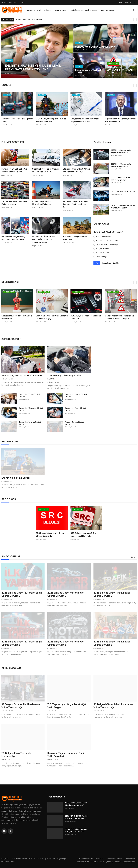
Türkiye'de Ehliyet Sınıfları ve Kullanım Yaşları (14, 203)
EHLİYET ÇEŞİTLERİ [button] (45, 10)
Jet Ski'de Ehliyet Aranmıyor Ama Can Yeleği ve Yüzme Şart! (75, 204)
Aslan (38, 125)
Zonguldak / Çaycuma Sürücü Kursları (31, 409)
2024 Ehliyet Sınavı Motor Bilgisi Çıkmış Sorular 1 (121, 165)
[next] (135, 20)
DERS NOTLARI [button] (61, 10)
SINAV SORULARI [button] (108, 10)
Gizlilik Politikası (86, 859)
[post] (37, 51)
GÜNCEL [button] (31, 10)
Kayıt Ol (128, 2)
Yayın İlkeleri (130, 859)
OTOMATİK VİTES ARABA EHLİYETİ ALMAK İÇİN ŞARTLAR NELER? (44, 239)
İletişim (4, 2)
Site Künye (99, 859)
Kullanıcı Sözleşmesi (114, 859)
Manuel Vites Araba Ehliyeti (107, 240)
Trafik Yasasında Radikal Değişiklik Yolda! (17, 120)
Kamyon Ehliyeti (102, 249)
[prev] (131, 20)
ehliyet (7, 73)
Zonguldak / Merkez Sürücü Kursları (30, 423)
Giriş (121, 2)
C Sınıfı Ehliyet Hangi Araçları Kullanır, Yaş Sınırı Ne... (45, 170)
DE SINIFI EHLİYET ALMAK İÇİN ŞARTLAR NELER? (76, 830)
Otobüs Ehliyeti (102, 257)
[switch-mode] (135, 3)
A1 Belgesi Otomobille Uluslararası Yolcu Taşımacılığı (21, 706)
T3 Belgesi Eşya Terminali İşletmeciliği (16, 755)
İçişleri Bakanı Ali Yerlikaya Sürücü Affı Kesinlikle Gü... (120, 120)
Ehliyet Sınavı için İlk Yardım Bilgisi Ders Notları (17, 317)
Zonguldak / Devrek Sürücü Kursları (76, 395)
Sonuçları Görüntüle (110, 263)
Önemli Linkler (129, 862)
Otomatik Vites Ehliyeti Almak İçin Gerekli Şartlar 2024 (76, 170)
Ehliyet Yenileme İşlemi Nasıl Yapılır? (88, 71)
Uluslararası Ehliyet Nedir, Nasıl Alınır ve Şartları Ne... (13, 238)
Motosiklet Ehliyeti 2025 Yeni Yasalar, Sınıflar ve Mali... (15, 170)
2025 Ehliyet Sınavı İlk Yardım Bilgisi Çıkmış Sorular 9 (22, 594)
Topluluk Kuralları (82, 862)
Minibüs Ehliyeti (102, 253)
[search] (134, 10)
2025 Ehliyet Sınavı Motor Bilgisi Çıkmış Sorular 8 (66, 643)
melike (4, 125)
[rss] (11, 831)
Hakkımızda (13, 2)
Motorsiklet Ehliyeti (104, 236)
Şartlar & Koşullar (113, 862)
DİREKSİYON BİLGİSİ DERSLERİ (123, 192)
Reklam (22, 2)
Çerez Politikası (98, 862)
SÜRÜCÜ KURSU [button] (77, 10)
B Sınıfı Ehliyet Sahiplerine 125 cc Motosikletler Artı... (51, 120)
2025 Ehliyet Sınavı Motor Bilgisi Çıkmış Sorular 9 (66, 594)
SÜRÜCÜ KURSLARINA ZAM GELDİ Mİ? (95, 47)
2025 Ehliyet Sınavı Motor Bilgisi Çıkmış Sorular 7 (121, 151)
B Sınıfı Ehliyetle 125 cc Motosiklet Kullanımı (43, 203)
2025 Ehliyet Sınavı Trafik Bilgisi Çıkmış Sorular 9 (112, 594)
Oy (97, 263)
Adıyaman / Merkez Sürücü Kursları (22, 376)
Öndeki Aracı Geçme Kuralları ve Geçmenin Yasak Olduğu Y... (119, 317)
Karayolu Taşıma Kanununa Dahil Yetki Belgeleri (66, 755)
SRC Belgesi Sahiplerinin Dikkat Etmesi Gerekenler (50, 534)
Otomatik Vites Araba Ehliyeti (108, 244)
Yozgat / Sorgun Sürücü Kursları (74, 423)
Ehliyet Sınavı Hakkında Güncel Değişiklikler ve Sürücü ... (85, 120)
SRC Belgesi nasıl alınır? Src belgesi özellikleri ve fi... (83, 534)
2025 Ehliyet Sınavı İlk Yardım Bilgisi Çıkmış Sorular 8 (22, 643)
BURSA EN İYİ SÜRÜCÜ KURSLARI (29, 20)
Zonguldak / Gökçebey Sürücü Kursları (65, 377)
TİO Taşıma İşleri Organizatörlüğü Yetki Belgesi (67, 706)
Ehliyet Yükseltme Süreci (16, 478)
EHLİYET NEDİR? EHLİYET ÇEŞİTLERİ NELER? (121, 179)
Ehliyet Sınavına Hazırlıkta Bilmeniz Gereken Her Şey (52, 317)
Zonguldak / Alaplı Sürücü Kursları (75, 409)
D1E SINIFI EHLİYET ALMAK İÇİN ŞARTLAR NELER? (76, 817)
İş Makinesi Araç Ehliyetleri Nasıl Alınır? (75, 238)
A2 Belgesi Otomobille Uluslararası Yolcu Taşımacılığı (113, 706)
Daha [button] (133, 557)
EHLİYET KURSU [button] (92, 10)
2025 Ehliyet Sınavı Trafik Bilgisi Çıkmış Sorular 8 (112, 643)
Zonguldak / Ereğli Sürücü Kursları (29, 395)
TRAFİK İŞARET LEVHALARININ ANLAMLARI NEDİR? (120, 70)
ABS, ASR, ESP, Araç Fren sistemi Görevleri (86, 317)
